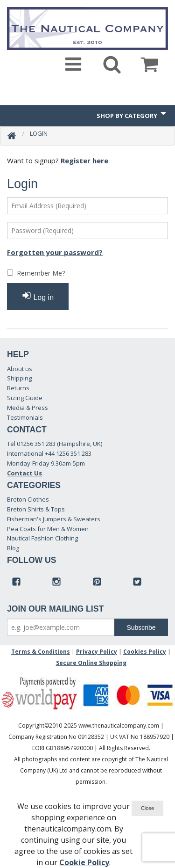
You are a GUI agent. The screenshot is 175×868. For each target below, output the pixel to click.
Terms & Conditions (41, 652)
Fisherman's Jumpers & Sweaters (54, 519)
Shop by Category (132, 114)
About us (20, 369)
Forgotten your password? (55, 252)
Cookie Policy (84, 862)
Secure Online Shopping (91, 663)
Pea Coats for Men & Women (48, 529)
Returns (18, 388)
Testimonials (25, 417)
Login (39, 133)
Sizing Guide (25, 398)
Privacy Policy (97, 652)
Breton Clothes (28, 499)
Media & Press (28, 408)
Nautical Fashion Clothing (42, 538)
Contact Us (24, 473)
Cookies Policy (145, 652)
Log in (38, 296)
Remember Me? (41, 273)
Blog (13, 548)
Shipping (19, 378)
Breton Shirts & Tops (36, 509)
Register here (84, 160)
